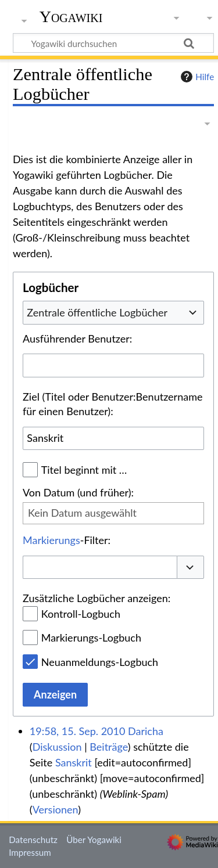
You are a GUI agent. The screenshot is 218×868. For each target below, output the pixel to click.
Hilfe (196, 77)
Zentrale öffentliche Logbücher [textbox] (97, 312)
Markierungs (51, 540)
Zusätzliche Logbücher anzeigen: (97, 598)
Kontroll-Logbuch (81, 614)
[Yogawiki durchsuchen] (113, 43)
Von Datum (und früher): (78, 492)
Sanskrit (74, 762)
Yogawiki (71, 17)
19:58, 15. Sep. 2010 (78, 731)
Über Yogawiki (94, 840)
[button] (191, 568)
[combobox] (113, 312)
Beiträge (108, 747)
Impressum (30, 852)
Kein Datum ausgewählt (82, 513)
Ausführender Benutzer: (77, 338)
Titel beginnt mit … (84, 470)
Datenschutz (33, 840)
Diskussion (57, 747)
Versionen (55, 809)
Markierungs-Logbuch (91, 638)
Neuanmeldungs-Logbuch (100, 662)
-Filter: (67, 540)
